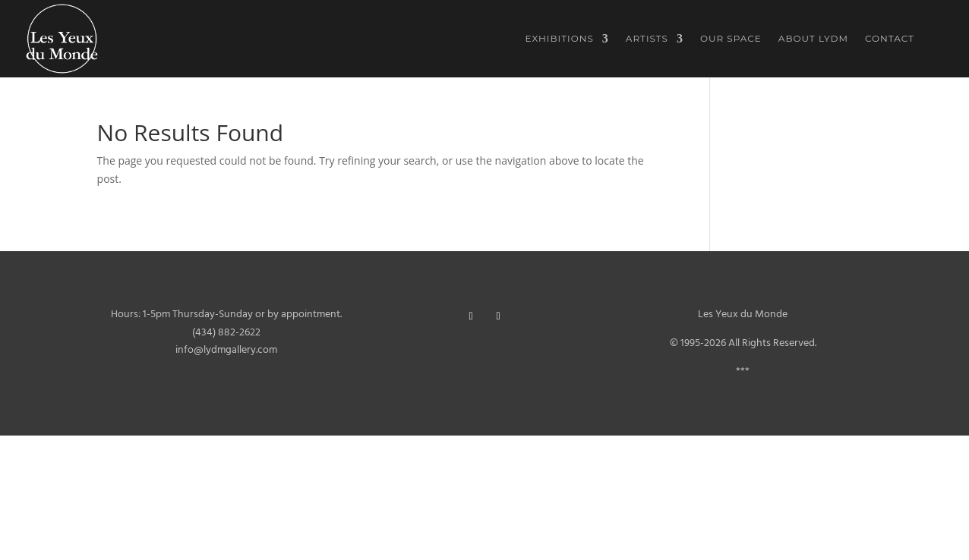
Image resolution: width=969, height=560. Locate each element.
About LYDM (813, 39)
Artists (647, 39)
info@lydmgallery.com (226, 350)
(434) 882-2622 (226, 333)
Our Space (731, 39)
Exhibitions (560, 39)
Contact (890, 39)
